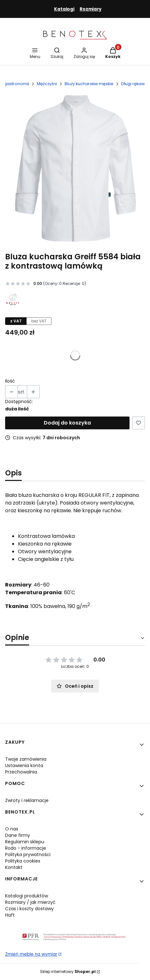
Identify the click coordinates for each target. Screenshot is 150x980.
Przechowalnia (21, 772)
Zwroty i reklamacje (27, 800)
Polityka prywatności (28, 854)
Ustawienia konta (24, 765)
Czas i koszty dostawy (29, 909)
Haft (10, 915)
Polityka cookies (23, 861)
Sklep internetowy (68, 972)
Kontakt (14, 867)
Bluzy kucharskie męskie (89, 84)
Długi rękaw (133, 84)
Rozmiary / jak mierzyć (30, 902)
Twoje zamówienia (26, 759)
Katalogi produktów (27, 896)
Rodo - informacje (26, 848)
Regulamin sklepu (25, 842)
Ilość (10, 381)
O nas (12, 829)
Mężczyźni (47, 84)
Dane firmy (18, 835)
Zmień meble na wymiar (31, 954)
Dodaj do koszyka (67, 423)
